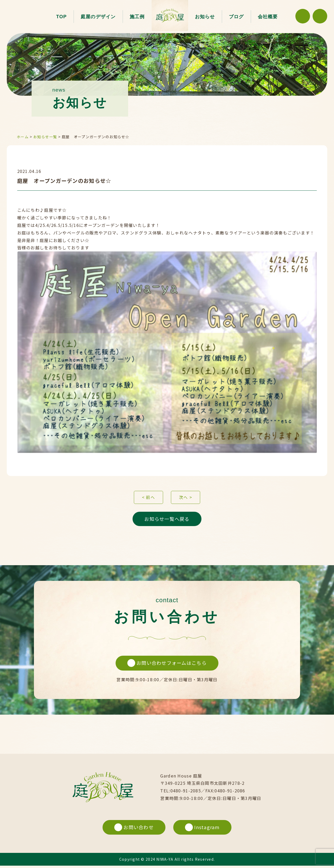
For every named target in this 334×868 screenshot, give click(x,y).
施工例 (137, 17)
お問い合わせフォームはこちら (167, 665)
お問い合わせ (133, 829)
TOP (61, 17)
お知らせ (205, 17)
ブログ (236, 17)
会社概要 (268, 17)
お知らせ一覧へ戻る (167, 520)
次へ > (186, 498)
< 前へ (148, 498)
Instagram (203, 829)
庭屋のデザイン (98, 17)
